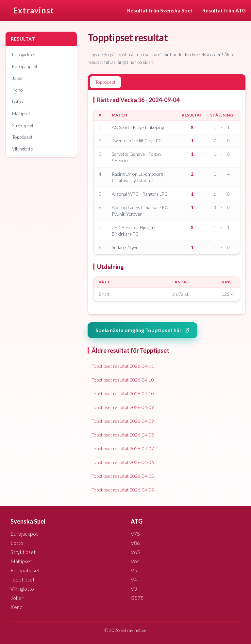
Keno (17, 90)
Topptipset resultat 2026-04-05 (123, 476)
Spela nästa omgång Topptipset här (142, 330)
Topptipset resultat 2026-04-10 (123, 380)
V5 (134, 570)
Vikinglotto (23, 149)
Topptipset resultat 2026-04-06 (123, 462)
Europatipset (25, 66)
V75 (135, 534)
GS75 (137, 598)
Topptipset (22, 137)
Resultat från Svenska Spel (159, 10)
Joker (18, 78)
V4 (134, 579)
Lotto (17, 102)
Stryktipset (23, 125)
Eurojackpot (24, 54)
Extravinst (33, 10)
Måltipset (21, 113)
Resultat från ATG (224, 10)
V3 (134, 589)
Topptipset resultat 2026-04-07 (123, 448)
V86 (135, 543)
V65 (135, 552)
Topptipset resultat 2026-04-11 (123, 366)
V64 (135, 561)
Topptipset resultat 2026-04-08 (123, 435)
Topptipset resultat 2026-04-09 (123, 407)
